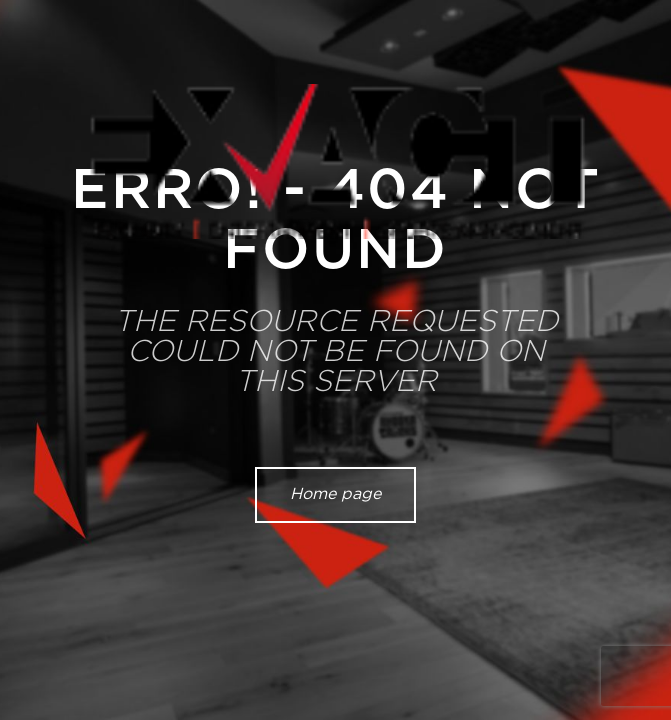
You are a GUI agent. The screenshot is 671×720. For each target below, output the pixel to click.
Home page (335, 494)
